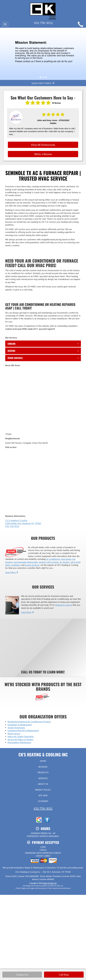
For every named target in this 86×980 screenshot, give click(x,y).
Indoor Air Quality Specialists (21, 736)
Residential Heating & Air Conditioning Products (29, 722)
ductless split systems (49, 562)
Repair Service (14, 734)
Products (43, 772)
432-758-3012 (43, 808)
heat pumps (66, 559)
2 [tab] (44, 78)
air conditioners (53, 559)
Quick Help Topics (43, 83)
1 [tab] (41, 78)
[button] (43, 344)
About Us (43, 784)
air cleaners (65, 562)
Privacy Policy (43, 790)
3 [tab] (47, 78)
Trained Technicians (16, 728)
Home (43, 761)
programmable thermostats (26, 562)
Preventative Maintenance (19, 742)
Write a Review (43, 154)
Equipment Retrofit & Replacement (23, 730)
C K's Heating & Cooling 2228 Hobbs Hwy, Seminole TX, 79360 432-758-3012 (23, 523)
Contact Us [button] (22, 975)
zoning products (32, 565)
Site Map (43, 795)
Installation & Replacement (20, 725)
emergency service (64, 605)
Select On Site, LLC (50, 883)
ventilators (16, 565)
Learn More (12, 572)
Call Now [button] (64, 975)
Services (43, 778)
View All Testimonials (43, 145)
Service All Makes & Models (20, 739)
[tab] (43, 344)
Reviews (43, 767)
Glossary (43, 801)
